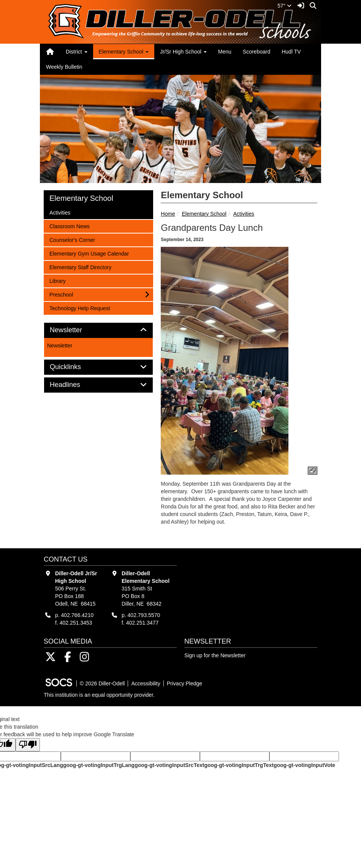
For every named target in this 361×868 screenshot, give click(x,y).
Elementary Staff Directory (80, 267)
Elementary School (204, 214)
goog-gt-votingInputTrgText (239, 765)
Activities (244, 214)
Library (59, 280)
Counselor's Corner (72, 239)
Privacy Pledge (184, 683)
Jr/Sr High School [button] (183, 52)
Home (168, 214)
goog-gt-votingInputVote (304, 765)
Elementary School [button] (124, 52)
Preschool (61, 294)
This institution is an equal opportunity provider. (99, 695)
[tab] (98, 330)
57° (284, 6)
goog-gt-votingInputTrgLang (99, 765)
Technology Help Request (80, 308)
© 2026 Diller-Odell (102, 683)
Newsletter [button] (74, 330)
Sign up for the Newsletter (215, 655)
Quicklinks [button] (74, 367)
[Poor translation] (28, 745)
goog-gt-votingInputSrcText (169, 765)
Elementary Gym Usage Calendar (89, 253)
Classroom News (69, 226)
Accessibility (146, 683)
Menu (225, 52)
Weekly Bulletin (64, 67)
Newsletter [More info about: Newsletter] (60, 346)
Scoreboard (256, 52)
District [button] (77, 52)
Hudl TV (291, 52)
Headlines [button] (74, 385)
